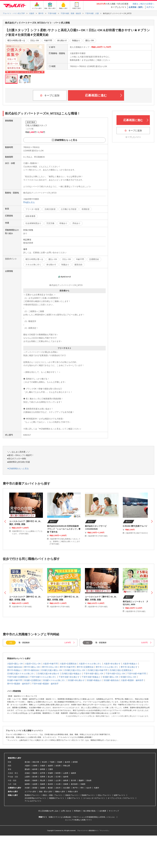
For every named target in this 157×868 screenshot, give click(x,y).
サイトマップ (114, 811)
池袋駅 (43, 788)
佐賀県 (35, 784)
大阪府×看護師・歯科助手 (132, 680)
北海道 (27, 773)
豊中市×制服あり (15, 670)
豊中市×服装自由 (32, 670)
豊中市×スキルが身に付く (107, 667)
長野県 (43, 777)
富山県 (50, 777)
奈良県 (58, 766)
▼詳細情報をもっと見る (18, 469)
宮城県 (50, 773)
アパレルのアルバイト (33, 801)
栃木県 (67, 762)
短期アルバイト (120, 795)
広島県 (50, 781)
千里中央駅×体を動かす (69, 677)
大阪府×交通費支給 (68, 664)
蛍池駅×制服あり (94, 680)
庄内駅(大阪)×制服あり (71, 674)
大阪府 (27, 766)
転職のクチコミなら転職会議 (60, 817)
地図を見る (29, 202)
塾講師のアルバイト (32, 795)
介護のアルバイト (74, 798)
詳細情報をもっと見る (66, 140)
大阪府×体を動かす (112, 664)
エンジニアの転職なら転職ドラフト (78, 820)
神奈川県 (36, 762)
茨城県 (60, 762)
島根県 (35, 781)
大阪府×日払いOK (33, 664)
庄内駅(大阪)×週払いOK (52, 670)
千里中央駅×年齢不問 (137, 674)
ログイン (150, 7)
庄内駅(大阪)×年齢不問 (97, 670)
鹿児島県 (74, 784)
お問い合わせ (66, 811)
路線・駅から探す (46, 792)
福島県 (73, 773)
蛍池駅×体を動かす (76, 680)
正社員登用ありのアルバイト (36, 798)
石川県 (58, 777)
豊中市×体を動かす (129, 667)
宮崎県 (66, 784)
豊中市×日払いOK (50, 667)
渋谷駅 (27, 788)
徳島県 (66, 781)
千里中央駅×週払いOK (93, 674)
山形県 (66, 773)
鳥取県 (27, 781)
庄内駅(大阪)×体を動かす (48, 674)
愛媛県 (81, 781)
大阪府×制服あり (130, 664)
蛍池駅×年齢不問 (15, 680)
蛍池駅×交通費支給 (33, 680)
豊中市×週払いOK (32, 667)
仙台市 (89, 788)
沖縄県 (83, 784)
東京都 (27, 762)
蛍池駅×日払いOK (128, 677)
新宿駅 (35, 788)
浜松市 (58, 788)
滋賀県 (50, 766)
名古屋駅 (67, 788)
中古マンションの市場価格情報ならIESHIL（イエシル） (94, 817)
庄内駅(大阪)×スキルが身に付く (21, 674)
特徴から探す (73, 792)
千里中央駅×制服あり (91, 677)
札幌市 (97, 788)
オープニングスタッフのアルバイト (121, 798)
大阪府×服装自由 (15, 667)
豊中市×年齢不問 (67, 667)
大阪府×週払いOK (15, 664)
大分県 (58, 784)
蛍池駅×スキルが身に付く (54, 680)
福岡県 (27, 784)
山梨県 (27, 777)
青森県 (35, 773)
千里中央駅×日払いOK (115, 674)
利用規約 (77, 811)
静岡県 (43, 769)
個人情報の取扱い (90, 811)
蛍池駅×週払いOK (110, 677)
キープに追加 (50, 95)
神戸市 (75, 788)
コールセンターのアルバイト (94, 798)
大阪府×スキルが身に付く (90, 664)
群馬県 (75, 762)
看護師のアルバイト (57, 798)
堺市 (82, 788)
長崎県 (43, 784)
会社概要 (103, 811)
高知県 (89, 781)
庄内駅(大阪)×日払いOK (75, 670)
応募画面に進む (104, 95)
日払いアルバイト (104, 795)
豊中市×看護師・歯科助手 (19, 684)
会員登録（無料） (136, 7)
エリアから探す (31, 792)
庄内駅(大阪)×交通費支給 (121, 670)
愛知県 (27, 769)
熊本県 (50, 784)
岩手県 (43, 773)
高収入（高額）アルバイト (53, 795)
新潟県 (35, 777)
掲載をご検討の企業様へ (143, 4)
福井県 (66, 777)
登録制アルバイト (88, 795)
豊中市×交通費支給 (85, 667)
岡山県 (43, 781)
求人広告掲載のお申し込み (48, 811)
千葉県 (52, 762)
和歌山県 (67, 766)
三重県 (50, 769)
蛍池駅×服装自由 (111, 680)
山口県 (58, 781)
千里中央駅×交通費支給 (18, 677)
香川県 (73, 781)
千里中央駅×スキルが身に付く (43, 677)
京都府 (43, 766)
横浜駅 (50, 788)
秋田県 (58, 773)
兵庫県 (35, 766)
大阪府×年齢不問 (50, 664)
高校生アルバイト (72, 795)
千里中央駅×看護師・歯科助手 (45, 684)
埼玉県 (44, 762)
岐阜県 (35, 769)
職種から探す (60, 792)
